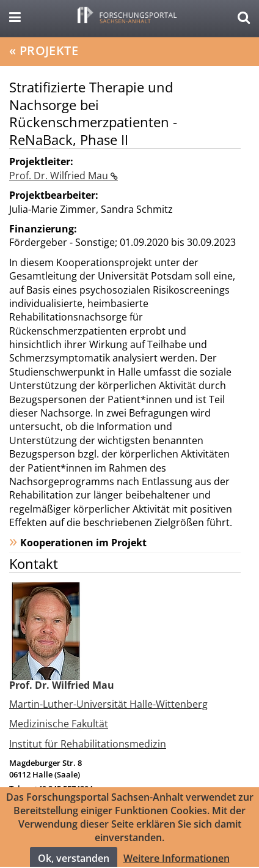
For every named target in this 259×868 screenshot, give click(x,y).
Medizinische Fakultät (59, 724)
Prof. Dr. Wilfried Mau (60, 176)
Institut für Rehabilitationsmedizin (88, 744)
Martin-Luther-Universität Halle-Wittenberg (108, 704)
